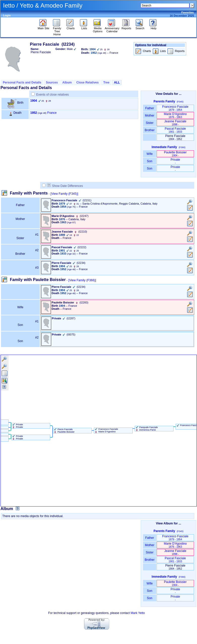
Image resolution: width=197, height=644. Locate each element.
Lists (84, 27)
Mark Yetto (138, 613)
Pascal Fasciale (175, 130)
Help (153, 27)
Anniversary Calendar (112, 29)
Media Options (98, 29)
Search (140, 27)
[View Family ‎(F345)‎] (64, 194)
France (52, 113)
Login (7, 15)
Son (150, 161)
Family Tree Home (57, 30)
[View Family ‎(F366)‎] (82, 280)
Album (67, 82)
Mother (150, 116)
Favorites (188, 12)
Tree (106, 82)
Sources (52, 82)
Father (149, 108)
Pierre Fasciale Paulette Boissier (64, 431)
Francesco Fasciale (175, 108)
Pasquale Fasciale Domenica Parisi (146, 429)
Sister (150, 123)
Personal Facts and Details (22, 82)
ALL (117, 82)
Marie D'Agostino (175, 115)
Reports (126, 27)
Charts (71, 27)
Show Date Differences (65, 186)
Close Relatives (87, 82)
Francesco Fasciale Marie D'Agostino (106, 430)
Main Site (44, 27)
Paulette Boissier (175, 154)
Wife (150, 154)
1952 (34, 113)
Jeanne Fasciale (175, 123)
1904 (34, 101)
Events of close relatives (52, 95)
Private (175, 161)
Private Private (17, 426)
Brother (149, 130)
